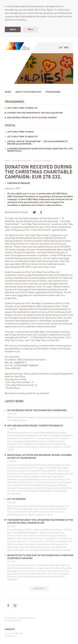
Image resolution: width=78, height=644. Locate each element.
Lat (61, 48)
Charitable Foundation (22, 161)
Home (7, 161)
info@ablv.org (11, 636)
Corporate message (42, 161)
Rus (66, 48)
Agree (13, 29)
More (31, 29)
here (67, 258)
